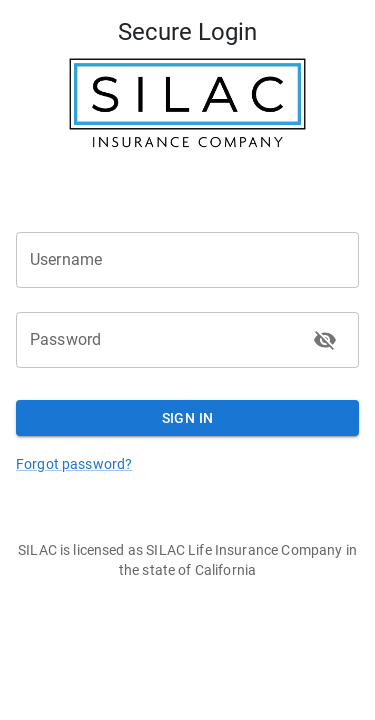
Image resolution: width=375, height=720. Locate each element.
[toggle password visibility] (325, 340)
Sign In (187, 418)
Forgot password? (74, 464)
